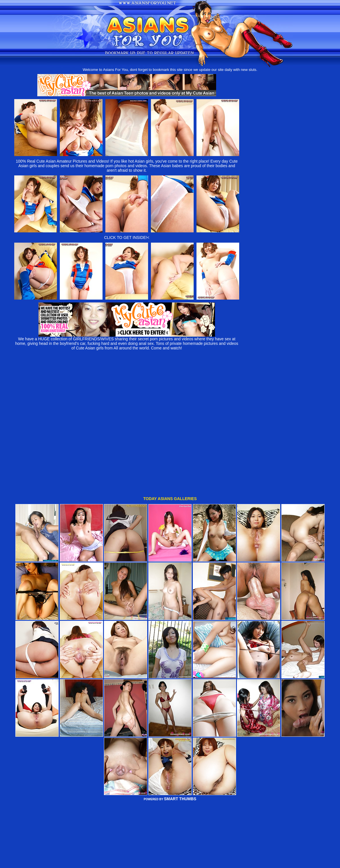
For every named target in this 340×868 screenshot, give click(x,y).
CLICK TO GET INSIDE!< (127, 238)
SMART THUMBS (180, 756)
